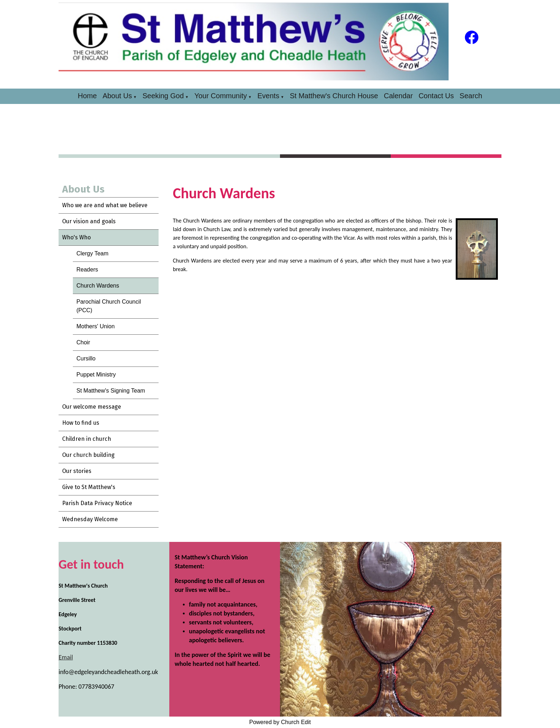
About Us (117, 96)
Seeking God (163, 96)
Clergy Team (92, 253)
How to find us (81, 423)
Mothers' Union (96, 326)
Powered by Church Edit (280, 722)
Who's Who (76, 237)
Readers (87, 270)
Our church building (88, 455)
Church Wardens (98, 286)
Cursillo (86, 358)
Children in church (87, 439)
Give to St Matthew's (89, 487)
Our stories (77, 471)
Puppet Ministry (96, 375)
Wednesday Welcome (90, 519)
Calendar (398, 96)
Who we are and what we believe (105, 205)
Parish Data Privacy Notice (97, 503)
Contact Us (436, 96)
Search (471, 96)
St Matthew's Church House (334, 96)
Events (268, 96)
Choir (83, 342)
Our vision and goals (89, 221)
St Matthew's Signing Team (111, 391)
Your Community (221, 96)
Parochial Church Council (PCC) (109, 306)
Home (87, 96)
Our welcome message (92, 407)
